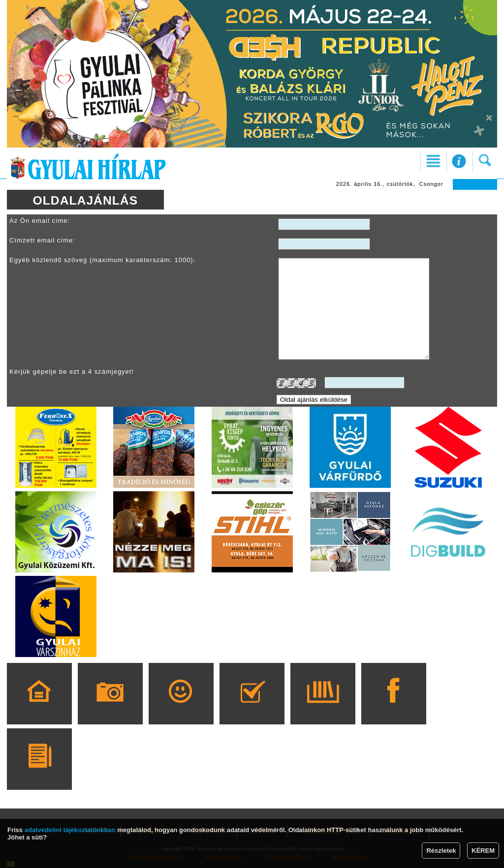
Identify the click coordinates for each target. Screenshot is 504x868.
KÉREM (483, 851)
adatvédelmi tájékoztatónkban (70, 830)
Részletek (441, 851)
